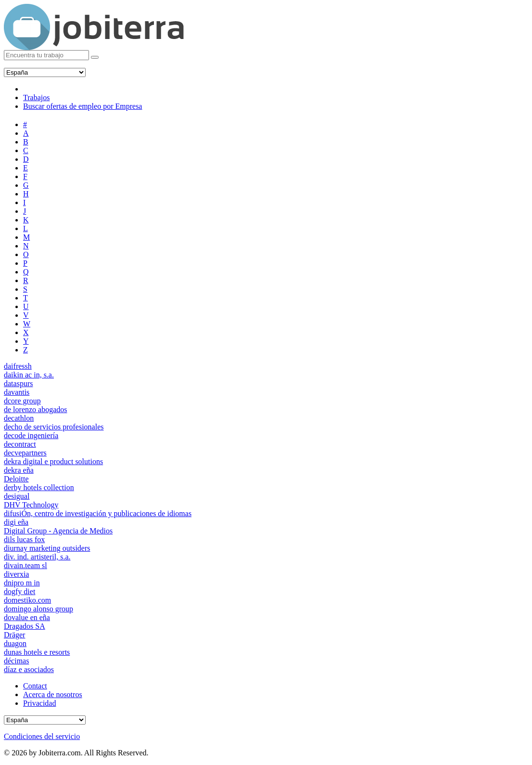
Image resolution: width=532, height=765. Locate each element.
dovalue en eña (27, 617)
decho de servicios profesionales (54, 427)
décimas (16, 661)
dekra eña (19, 470)
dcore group (22, 401)
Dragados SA (25, 626)
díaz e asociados (29, 669)
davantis (17, 392)
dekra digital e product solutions (53, 461)
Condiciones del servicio (42, 736)
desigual (17, 496)
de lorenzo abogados (36, 409)
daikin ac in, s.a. (29, 375)
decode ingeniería (31, 435)
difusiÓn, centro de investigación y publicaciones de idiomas (98, 513)
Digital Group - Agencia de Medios (58, 531)
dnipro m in (22, 583)
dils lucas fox (24, 539)
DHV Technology (31, 505)
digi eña (16, 522)
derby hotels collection (39, 487)
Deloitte (16, 479)
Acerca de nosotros (53, 694)
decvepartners (25, 453)
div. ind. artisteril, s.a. (37, 557)
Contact (35, 686)
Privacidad (39, 703)
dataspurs (18, 383)
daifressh (18, 366)
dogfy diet (19, 591)
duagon (15, 643)
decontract (20, 444)
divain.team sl (25, 565)
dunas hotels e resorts (37, 652)
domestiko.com (27, 600)
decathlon (19, 418)
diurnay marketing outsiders (47, 548)
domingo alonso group (38, 609)
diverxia (16, 574)
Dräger (14, 635)
